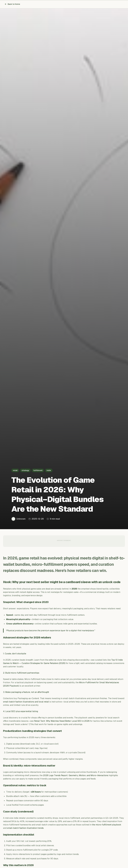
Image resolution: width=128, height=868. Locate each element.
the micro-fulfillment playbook (107, 825)
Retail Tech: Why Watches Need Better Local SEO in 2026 (62, 721)
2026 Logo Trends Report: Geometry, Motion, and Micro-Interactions (76, 775)
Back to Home (12, 4)
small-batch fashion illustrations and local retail (26, 702)
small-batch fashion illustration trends (25, 828)
